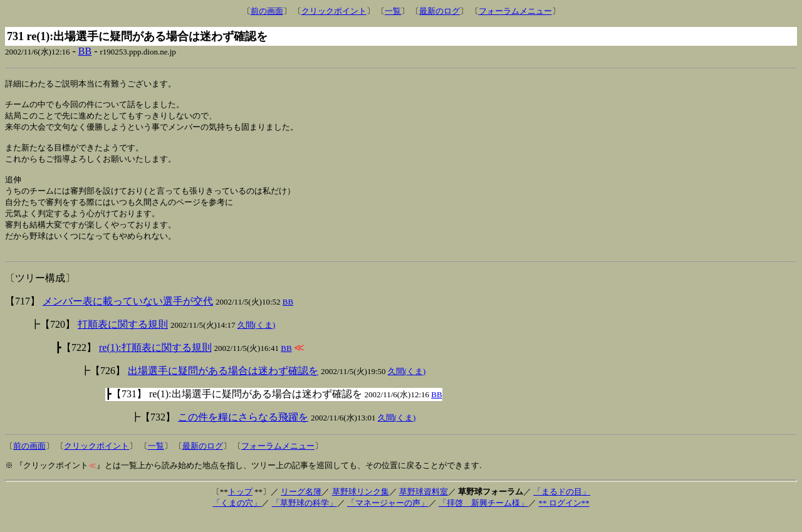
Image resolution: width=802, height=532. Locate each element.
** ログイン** (564, 518)
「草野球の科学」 (305, 518)
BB (85, 51)
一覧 (393, 11)
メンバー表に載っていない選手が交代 (128, 316)
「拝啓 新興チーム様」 (483, 518)
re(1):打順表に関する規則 (155, 362)
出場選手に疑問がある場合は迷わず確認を (223, 386)
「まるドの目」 (562, 507)
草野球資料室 (424, 507)
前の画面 (267, 11)
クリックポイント (334, 11)
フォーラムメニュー (515, 11)
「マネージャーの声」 (388, 518)
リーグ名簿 (301, 507)
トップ (240, 507)
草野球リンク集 (361, 507)
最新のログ (440, 11)
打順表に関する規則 (123, 339)
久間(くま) (257, 340)
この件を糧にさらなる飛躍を (243, 432)
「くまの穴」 (237, 518)
